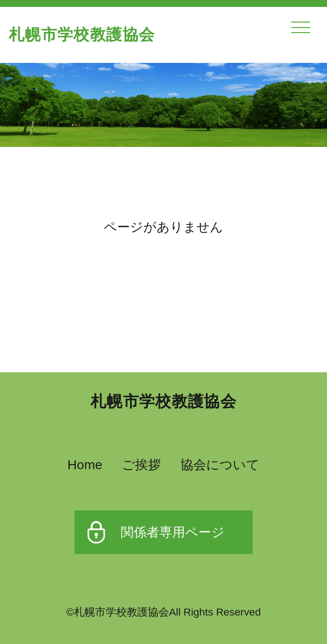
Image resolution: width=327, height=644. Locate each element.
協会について (220, 465)
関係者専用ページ (173, 532)
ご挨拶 (141, 465)
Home (85, 465)
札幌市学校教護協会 (82, 35)
